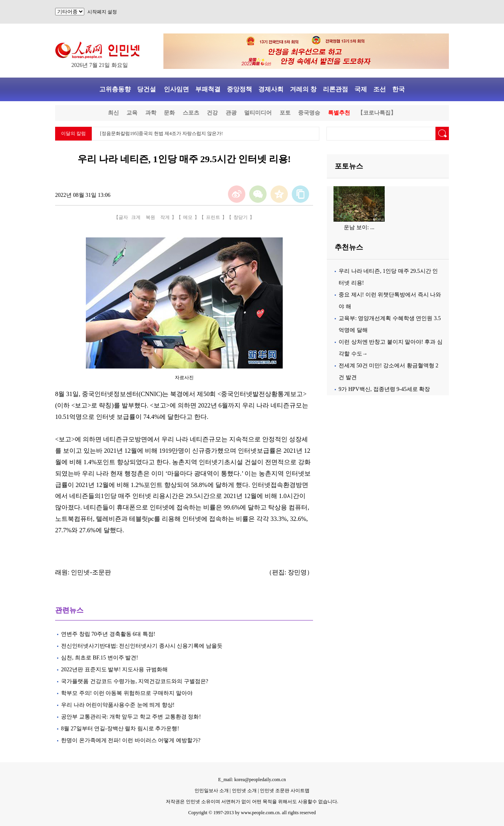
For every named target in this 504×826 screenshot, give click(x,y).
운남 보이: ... (359, 227)
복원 (150, 217)
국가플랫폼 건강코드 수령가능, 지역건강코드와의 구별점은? (135, 681)
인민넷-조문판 (91, 572)
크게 (136, 217)
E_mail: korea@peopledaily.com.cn (252, 780)
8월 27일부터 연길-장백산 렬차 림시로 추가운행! (121, 729)
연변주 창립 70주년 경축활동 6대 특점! (108, 634)
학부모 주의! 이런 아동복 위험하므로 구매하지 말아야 (127, 693)
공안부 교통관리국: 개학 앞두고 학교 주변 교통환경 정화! (132, 717)
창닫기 (241, 217)
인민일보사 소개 (212, 791)
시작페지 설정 (102, 12)
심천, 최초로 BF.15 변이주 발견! (100, 658)
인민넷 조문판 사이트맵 (285, 791)
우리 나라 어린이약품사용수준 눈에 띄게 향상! (118, 705)
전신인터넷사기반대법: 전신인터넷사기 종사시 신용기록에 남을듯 (142, 646)
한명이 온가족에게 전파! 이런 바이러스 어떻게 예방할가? (131, 740)
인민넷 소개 (244, 791)
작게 (165, 217)
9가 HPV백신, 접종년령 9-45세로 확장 (384, 389)
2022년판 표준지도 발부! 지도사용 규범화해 (116, 670)
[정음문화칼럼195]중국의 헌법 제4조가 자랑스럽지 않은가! (161, 133)
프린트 (213, 217)
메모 (188, 217)
